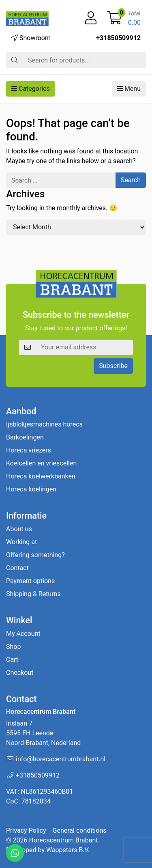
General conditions (80, 830)
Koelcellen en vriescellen (41, 463)
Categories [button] (31, 89)
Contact (17, 568)
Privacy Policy (26, 830)
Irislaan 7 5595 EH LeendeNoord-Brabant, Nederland (43, 733)
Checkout (20, 673)
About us (19, 529)
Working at (21, 542)
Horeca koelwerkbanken (41, 476)
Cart (12, 660)
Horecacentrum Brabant (63, 840)
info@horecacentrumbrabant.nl (61, 759)
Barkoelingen (25, 437)
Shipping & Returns (33, 594)
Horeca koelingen (31, 489)
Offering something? (35, 555)
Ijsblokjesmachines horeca (44, 424)
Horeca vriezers (29, 450)
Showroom (31, 38)
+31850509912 (118, 38)
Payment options (30, 581)
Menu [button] (129, 89)
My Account (23, 634)
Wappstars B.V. (68, 850)
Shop (13, 647)
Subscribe (113, 366)
